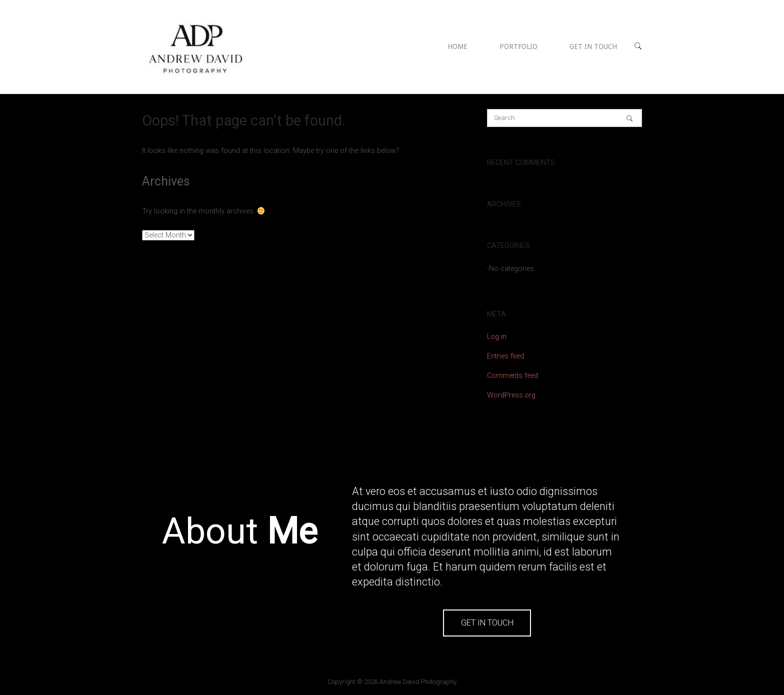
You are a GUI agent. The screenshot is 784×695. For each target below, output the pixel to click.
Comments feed (512, 376)
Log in (497, 337)
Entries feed (505, 356)
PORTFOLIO (518, 46)
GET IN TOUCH (593, 46)
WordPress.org (511, 395)
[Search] (629, 118)
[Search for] (564, 118)
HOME (457, 46)
